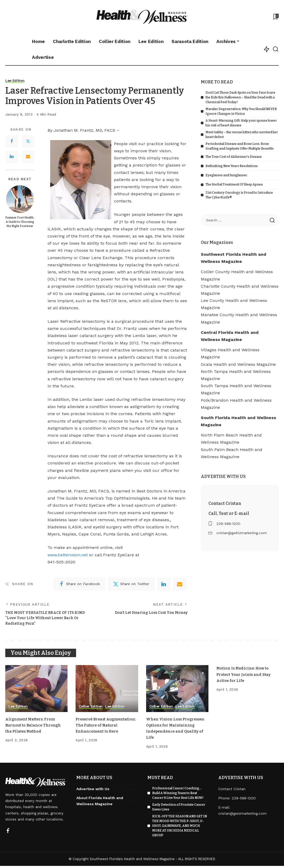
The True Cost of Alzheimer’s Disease (234, 157)
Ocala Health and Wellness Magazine (238, 364)
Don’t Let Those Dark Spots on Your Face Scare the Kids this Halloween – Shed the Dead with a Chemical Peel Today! (240, 97)
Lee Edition (15, 81)
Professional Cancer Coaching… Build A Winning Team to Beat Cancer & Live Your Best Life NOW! (178, 795)
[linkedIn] (164, 584)
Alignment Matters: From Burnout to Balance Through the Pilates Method (35, 727)
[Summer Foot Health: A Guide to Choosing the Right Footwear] (20, 199)
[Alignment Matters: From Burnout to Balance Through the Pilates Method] (36, 691)
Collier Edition (92, 709)
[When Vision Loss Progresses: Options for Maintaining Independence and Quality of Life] (177, 691)
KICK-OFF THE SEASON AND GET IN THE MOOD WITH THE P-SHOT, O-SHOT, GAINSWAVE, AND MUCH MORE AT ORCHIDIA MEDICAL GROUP (180, 828)
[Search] (276, 49)
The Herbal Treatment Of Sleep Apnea (234, 184)
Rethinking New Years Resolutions (232, 166)
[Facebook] (12, 141)
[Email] (28, 157)
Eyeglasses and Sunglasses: (227, 175)
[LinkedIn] (12, 157)
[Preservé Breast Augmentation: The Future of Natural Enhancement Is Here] (107, 691)
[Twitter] (28, 141)
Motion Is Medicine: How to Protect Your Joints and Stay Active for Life (246, 677)
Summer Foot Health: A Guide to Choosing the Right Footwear (20, 222)
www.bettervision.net (69, 555)
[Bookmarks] (276, 17)
